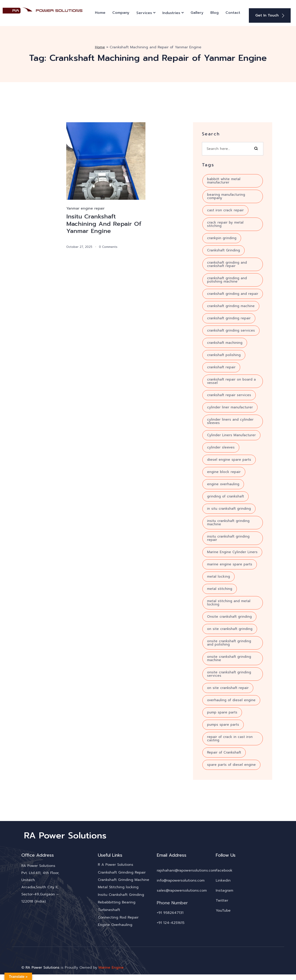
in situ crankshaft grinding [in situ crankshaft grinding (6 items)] (229, 508)
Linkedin (223, 879)
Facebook (224, 869)
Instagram (225, 889)
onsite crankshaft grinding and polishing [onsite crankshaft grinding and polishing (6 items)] (229, 642)
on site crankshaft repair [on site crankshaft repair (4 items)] (228, 687)
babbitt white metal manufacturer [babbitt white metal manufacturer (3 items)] (224, 180)
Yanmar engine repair (85, 208)
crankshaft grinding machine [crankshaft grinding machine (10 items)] (231, 305)
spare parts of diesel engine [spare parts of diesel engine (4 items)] (231, 764)
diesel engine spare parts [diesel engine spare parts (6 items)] (229, 459)
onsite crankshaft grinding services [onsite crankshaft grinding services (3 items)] (229, 673)
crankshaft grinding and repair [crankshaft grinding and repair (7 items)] (233, 293)
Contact (233, 12)
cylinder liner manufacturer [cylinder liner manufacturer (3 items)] (230, 406)
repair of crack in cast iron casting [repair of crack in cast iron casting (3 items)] (230, 738)
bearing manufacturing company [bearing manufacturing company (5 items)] (226, 195)
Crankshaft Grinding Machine (124, 879)
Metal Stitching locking (118, 886)
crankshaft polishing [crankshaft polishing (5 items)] (224, 354)
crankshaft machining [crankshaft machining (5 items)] (225, 342)
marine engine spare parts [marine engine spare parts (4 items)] (230, 563)
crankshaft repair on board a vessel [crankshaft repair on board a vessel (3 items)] (231, 380)
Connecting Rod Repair (118, 917)
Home (100, 12)
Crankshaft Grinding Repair (122, 871)
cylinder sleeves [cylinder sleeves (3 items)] (221, 446)
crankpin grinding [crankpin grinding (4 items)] (222, 237)
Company (121, 12)
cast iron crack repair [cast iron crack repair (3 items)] (225, 209)
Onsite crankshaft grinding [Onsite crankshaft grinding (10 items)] (229, 616)
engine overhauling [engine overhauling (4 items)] (223, 483)
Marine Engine (111, 967)
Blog (214, 12)
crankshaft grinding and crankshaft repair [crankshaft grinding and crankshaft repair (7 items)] (227, 263)
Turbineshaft (109, 909)
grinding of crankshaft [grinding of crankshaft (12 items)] (226, 495)
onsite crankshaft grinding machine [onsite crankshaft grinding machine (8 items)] (229, 657)
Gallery (197, 12)
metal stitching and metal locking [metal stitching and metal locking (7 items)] (229, 602)
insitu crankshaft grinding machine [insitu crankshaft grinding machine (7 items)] (228, 522)
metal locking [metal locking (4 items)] (218, 576)
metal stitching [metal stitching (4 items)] (220, 588)
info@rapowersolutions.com (181, 879)
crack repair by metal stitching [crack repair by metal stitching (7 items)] (225, 223)
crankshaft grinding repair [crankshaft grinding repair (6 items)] (229, 317)
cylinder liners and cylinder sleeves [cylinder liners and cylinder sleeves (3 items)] (230, 420)
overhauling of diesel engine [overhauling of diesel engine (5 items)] (231, 699)
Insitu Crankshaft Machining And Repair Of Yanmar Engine (105, 223)
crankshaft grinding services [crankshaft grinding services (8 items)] (231, 330)
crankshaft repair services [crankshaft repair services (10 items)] (229, 394)
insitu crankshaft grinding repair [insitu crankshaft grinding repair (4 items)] (228, 537)
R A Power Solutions (116, 864)
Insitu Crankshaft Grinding (121, 894)
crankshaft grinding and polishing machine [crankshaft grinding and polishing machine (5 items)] (227, 279)
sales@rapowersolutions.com (182, 889)
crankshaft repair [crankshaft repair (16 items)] (221, 366)
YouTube (223, 909)
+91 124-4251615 (171, 922)
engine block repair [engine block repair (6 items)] (224, 471)
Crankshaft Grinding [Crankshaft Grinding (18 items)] (224, 249)
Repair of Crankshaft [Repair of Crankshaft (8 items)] (224, 752)
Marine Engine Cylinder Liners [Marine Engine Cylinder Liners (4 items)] (232, 551)
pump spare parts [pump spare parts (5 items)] (222, 711)
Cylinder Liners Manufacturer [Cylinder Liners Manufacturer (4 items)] (231, 434)
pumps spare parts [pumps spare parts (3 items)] (223, 724)
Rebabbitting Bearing (117, 902)
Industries (171, 12)
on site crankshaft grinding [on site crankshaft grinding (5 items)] (230, 628)
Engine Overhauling (115, 924)
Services (144, 12)
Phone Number (172, 902)
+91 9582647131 (170, 912)
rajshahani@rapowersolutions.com (186, 869)
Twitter (222, 899)
